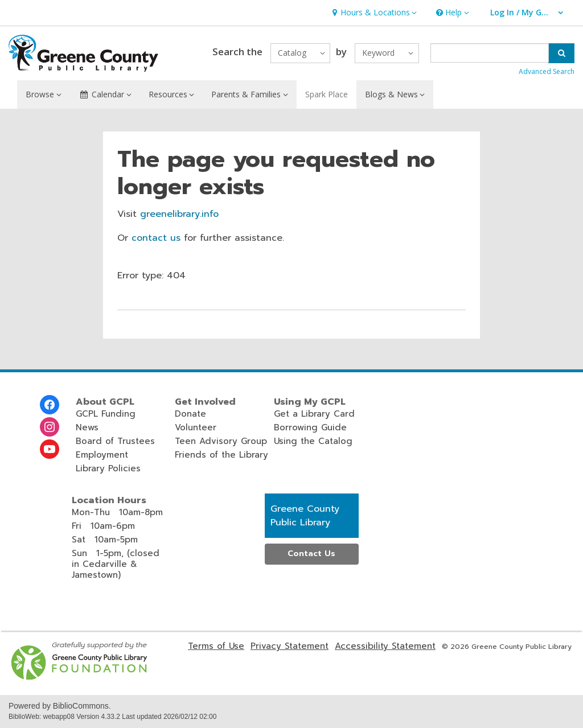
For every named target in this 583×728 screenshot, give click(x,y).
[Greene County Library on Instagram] (50, 427)
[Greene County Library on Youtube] (50, 449)
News (87, 427)
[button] (373, 13)
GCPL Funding (106, 414)
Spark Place (327, 94)
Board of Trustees (115, 441)
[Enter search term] (490, 53)
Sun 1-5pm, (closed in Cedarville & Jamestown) (116, 564)
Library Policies (108, 468)
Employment (102, 455)
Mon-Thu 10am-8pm (117, 512)
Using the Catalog (313, 441)
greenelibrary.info (179, 214)
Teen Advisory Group (221, 441)
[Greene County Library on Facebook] (50, 405)
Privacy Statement (290, 646)
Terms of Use (216, 646)
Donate (190, 414)
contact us (156, 238)
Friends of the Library (221, 455)
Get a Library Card (314, 414)
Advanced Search (547, 71)
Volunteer (196, 427)
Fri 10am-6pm (103, 526)
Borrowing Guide (310, 427)
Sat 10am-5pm (105, 540)
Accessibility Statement (385, 646)
